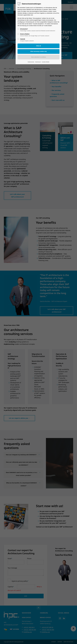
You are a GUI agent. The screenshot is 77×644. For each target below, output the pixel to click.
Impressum (38, 62)
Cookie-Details (46, 62)
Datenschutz (31, 62)
